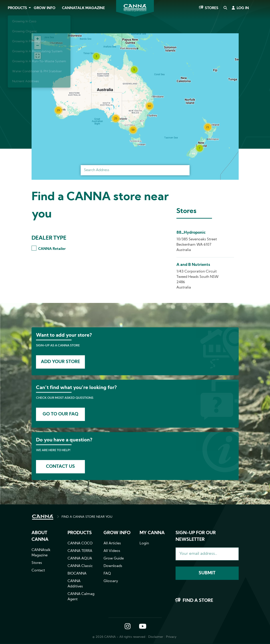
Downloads (113, 566)
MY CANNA (152, 533)
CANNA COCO (80, 543)
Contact (38, 571)
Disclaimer (156, 637)
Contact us (60, 467)
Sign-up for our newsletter (196, 536)
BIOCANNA (77, 574)
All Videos (112, 551)
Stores (212, 8)
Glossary (111, 581)
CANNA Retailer (52, 249)
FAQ (107, 574)
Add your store (60, 362)
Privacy (171, 637)
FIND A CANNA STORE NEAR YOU (87, 517)
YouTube (142, 627)
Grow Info (45, 8)
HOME (43, 517)
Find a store (198, 601)
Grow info (117, 533)
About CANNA (40, 536)
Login (144, 543)
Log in (243, 8)
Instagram (128, 627)
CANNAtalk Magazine (83, 8)
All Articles (112, 543)
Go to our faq (60, 414)
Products (17, 8)
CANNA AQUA (80, 559)
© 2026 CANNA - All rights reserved (119, 637)
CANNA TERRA (80, 551)
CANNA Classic (80, 566)
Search (225, 8)
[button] (96, 56)
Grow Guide (114, 559)
